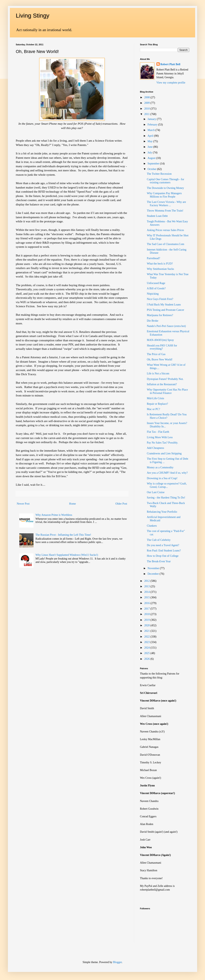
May (150, 141)
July (150, 153)
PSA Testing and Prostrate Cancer (165, 310)
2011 (147, 114)
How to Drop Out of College (163, 556)
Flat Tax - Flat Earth (158, 432)
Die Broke (153, 321)
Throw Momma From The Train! (165, 211)
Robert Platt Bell (170, 64)
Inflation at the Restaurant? (162, 384)
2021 (147, 631)
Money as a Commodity (160, 467)
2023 (147, 642)
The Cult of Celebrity (159, 540)
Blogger (117, 962)
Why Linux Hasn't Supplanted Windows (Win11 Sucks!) (67, 555)
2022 (147, 637)
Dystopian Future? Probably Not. (165, 379)
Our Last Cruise (156, 492)
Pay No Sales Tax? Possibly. (162, 443)
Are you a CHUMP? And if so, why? (167, 473)
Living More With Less (160, 437)
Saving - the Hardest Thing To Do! (166, 498)
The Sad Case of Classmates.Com (165, 244)
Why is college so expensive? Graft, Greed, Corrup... (167, 485)
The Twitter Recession (159, 174)
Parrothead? (153, 258)
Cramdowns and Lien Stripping (164, 453)
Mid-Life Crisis (156, 398)
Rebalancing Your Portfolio (162, 512)
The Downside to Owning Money (165, 188)
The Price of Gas (156, 354)
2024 (147, 648)
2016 (147, 603)
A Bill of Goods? (156, 288)
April (151, 136)
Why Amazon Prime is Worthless (54, 515)
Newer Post (23, 504)
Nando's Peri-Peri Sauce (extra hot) (166, 326)
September (154, 164)
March (151, 130)
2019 (147, 620)
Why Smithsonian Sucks (160, 269)
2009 (147, 103)
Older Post (121, 504)
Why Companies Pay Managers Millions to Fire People (164, 195)
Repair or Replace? (157, 404)
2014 (147, 592)
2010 (147, 109)
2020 (147, 625)
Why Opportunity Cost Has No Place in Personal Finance (167, 391)
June (150, 147)
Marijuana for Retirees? (160, 315)
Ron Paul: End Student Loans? (164, 551)
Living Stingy (33, 15)
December (153, 574)
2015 (147, 597)
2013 (147, 586)
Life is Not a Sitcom (158, 374)
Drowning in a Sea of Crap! (162, 478)
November (154, 568)
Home (73, 504)
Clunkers (152, 526)
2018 (147, 614)
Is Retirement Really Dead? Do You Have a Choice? (167, 416)
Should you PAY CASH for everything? (162, 347)
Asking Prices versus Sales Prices (165, 230)
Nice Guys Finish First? (160, 299)
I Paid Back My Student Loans (164, 305)
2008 (147, 97)
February (153, 125)
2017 (147, 609)
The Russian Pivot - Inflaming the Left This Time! (63, 535)
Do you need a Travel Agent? (163, 545)
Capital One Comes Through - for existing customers (165, 181)
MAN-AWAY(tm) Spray (160, 340)
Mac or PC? (153, 409)
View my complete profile (171, 83)
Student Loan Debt (157, 216)
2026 (147, 659)
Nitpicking (153, 294)
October (152, 169)
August (152, 158)
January (152, 119)
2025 (147, 653)
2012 (147, 581)
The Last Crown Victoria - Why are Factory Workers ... (166, 204)
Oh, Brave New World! (160, 360)
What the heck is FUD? (160, 264)
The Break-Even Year (159, 561)
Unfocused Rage (156, 283)
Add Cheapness (156, 448)
